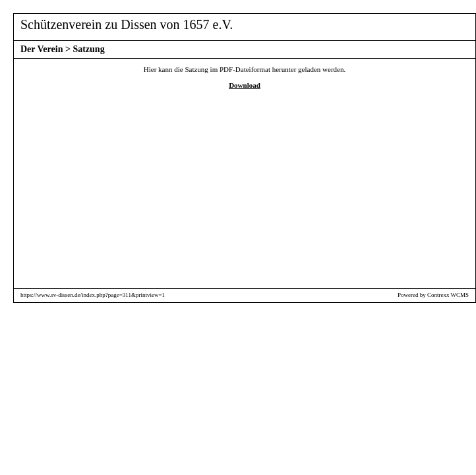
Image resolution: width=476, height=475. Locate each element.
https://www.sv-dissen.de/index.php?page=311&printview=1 (93, 295)
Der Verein (42, 49)
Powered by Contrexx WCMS (433, 295)
